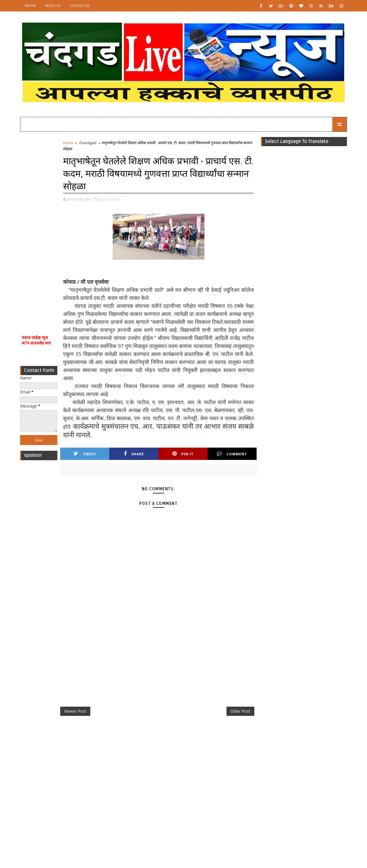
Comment (232, 454)
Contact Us (80, 6)
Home (30, 6)
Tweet (85, 454)
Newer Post (75, 711)
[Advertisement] (39, 226)
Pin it (183, 454)
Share (134, 454)
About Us (53, 6)
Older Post (240, 711)
